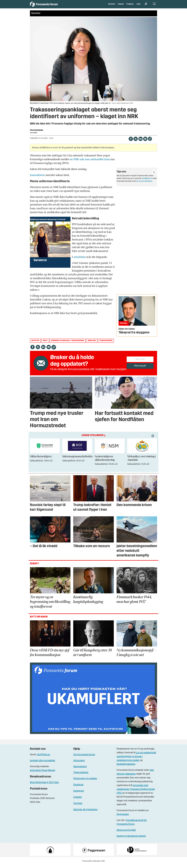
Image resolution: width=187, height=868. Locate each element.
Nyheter (112, 6)
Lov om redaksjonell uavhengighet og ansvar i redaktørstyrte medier (136, 760)
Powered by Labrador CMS (93, 864)
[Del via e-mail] (145, 142)
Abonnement (80, 770)
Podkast (130, 6)
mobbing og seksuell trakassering (68, 344)
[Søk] (146, 6)
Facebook (78, 788)
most (45, 344)
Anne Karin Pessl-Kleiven (43, 774)
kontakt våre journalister (43, 764)
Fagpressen (123, 818)
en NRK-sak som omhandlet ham (90, 163)
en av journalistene (144, 185)
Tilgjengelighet (81, 776)
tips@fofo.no (147, 182)
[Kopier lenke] (150, 142)
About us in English (126, 834)
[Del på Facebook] (131, 142)
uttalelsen (80, 260)
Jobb (138, 6)
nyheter (35, 344)
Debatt (121, 6)
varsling (92, 344)
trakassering (106, 344)
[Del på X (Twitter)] (136, 142)
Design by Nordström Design (131, 840)
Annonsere (79, 764)
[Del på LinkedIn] (140, 142)
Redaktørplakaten (126, 768)
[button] (153, 439)
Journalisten (37, 179)
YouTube (78, 807)
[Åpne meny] (154, 6)
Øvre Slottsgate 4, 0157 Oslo (44, 786)
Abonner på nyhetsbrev (85, 813)
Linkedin (78, 801)
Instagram (79, 795)
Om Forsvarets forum (84, 758)
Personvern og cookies (85, 782)
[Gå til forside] (52, 6)
